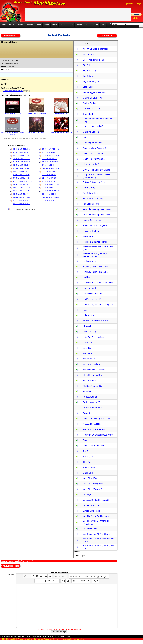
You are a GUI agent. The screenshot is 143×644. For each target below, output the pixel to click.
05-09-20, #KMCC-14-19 (22, 162)
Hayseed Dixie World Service (13, 91)
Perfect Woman (90, 397)
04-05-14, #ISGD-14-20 (21, 178)
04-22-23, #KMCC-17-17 (22, 152)
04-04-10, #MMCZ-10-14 (22, 197)
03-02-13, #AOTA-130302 (22, 188)
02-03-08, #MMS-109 (50, 159)
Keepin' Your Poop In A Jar (95, 321)
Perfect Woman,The (92, 408)
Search (95, 25)
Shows (38, 25)
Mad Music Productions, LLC (20, 639)
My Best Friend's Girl (93, 386)
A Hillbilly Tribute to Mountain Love (37, 114)
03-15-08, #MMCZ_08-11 (51, 155)
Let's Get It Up (90, 332)
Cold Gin (87, 137)
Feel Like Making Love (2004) (97, 215)
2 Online (136, 18)
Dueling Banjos (90, 188)
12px (85, 576)
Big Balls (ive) (89, 71)
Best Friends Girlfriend (93, 60)
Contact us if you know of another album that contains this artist (24, 138)
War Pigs (87, 495)
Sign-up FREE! (130, 4)
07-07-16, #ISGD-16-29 (21, 171)
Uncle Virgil (88, 473)
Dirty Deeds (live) (91, 164)
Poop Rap (88, 413)
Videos (63, 25)
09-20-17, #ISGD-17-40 (21, 168)
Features (29, 25)
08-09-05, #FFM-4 (49, 181)
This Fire (87, 462)
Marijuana (87, 353)
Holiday (86, 277)
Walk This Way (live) (92, 489)
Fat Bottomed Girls (92, 204)
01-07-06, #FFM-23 (49, 178)
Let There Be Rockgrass (37, 132)
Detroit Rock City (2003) (94, 154)
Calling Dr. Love (90, 103)
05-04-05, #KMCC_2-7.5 (51, 184)
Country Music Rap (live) (94, 148)
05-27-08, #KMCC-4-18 (50, 152)
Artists (55, 25)
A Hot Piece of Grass (61, 113)
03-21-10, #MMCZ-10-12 (22, 200)
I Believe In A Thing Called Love (98, 283)
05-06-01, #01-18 (48, 200)
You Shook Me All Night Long (96, 534)
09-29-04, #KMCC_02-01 (51, 188)
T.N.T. (86, 451)
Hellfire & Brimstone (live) (95, 242)
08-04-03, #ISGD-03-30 (50, 194)
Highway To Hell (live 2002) (96, 267)
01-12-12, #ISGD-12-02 (21, 191)
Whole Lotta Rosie (91, 511)
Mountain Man (90, 381)
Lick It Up (87, 343)
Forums (20, 25)
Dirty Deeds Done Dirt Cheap (96, 170)
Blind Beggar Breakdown (94, 92)
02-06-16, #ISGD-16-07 (21, 175)
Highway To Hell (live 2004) (96, 272)
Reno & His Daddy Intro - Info (97, 419)
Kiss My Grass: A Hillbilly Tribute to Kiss (13, 133)
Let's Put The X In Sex (93, 337)
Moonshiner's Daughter (94, 370)
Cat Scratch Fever (91, 109)
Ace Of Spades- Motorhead (96, 49)
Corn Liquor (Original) (93, 143)
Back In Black (89, 54)
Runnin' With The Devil (94, 446)
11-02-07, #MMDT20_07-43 (52, 162)
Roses (86, 440)
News (12, 25)
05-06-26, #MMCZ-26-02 (22, 149)
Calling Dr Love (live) (93, 98)
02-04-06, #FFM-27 (49, 175)
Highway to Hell (90, 261)
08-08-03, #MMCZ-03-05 (51, 191)
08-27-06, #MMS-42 (49, 171)
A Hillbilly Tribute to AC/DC (13, 113)
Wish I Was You (90, 529)
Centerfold (88, 114)
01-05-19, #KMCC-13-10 (22, 165)
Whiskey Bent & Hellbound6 (96, 500)
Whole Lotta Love (91, 505)
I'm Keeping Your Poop (94, 299)
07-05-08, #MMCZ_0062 (51, 149)
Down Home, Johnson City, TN (61, 132)
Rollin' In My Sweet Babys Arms (98, 435)
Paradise (87, 391)
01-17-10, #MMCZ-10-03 (22, 204)
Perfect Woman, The (92, 402)
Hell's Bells (88, 236)
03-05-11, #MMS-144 (21, 194)
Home (4, 25)
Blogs (87, 25)
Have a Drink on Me (92, 220)
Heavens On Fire (91, 231)
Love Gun (87, 348)
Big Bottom (88, 76)
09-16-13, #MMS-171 (21, 184)
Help (103, 25)
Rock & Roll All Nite (92, 424)
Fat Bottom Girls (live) (93, 198)
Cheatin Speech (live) (93, 126)
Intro (85, 310)
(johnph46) (26, 91)
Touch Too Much (91, 467)
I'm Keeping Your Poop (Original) (98, 305)
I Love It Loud (89, 288)
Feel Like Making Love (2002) (97, 209)
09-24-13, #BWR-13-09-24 (22, 181)
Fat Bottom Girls (90, 193)
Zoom (82, 581)
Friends (79, 25)
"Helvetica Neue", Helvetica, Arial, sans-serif (75, 576)
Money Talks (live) (91, 364)
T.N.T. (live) (88, 457)
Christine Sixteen (91, 132)
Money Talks (89, 359)
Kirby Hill (87, 326)
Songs (47, 25)
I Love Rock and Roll (93, 294)
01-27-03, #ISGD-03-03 (50, 197)
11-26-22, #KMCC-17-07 (22, 159)
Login (139, 4)
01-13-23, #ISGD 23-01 (21, 155)
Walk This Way (90, 478)
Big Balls (87, 65)
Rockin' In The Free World (95, 429)
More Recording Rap (93, 375)
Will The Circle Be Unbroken (96, 516)
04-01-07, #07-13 (48, 165)
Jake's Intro (88, 315)
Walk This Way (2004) (93, 484)
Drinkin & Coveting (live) (94, 182)
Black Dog (88, 87)
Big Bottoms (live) (91, 81)
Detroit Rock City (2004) (94, 159)
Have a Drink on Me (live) (95, 226)
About (71, 25)
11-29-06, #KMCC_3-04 (51, 168)
